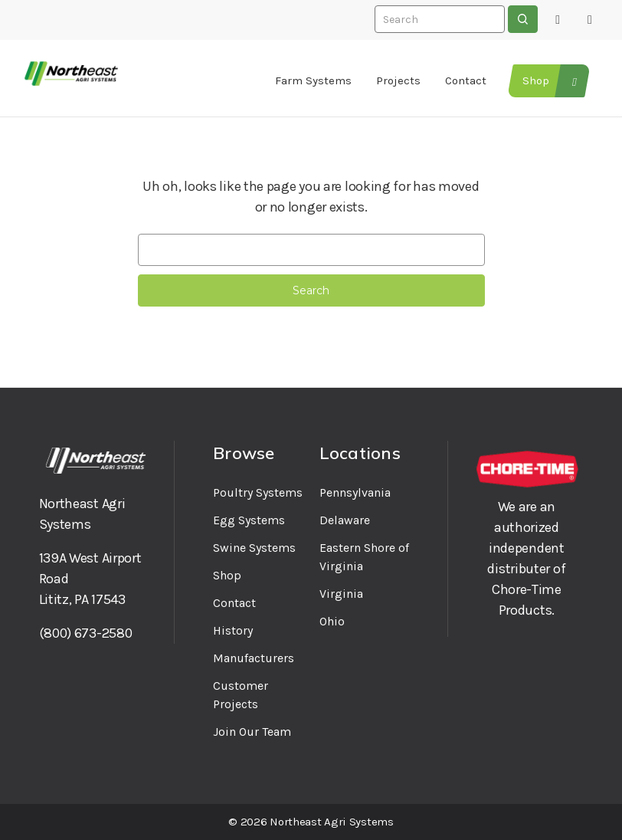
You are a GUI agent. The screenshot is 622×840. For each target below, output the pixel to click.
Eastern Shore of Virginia (364, 557)
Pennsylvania (355, 492)
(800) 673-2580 (86, 633)
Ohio (332, 621)
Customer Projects (241, 695)
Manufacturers (254, 658)
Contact (466, 80)
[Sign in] (558, 20)
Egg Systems (249, 520)
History (233, 630)
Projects (398, 80)
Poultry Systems (258, 492)
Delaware (345, 520)
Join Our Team (252, 732)
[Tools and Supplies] (573, 81)
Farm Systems (313, 80)
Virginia (341, 594)
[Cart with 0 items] (590, 20)
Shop (536, 80)
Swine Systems (254, 548)
